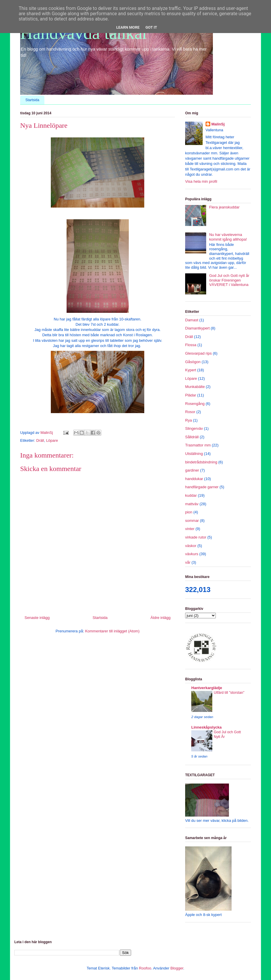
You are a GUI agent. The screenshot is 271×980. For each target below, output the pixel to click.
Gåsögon (193, 362)
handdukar (194, 479)
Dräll (40, 440)
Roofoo (145, 968)
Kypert (191, 370)
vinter (190, 529)
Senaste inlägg (37, 618)
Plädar (191, 395)
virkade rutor (196, 537)
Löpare (52, 440)
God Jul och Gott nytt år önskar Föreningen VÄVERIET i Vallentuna (229, 280)
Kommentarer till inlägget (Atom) (112, 631)
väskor (191, 546)
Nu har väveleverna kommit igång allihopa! (228, 237)
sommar (192, 521)
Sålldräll (192, 437)
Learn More (128, 27)
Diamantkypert (197, 328)
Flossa (191, 345)
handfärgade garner (202, 487)
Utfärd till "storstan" (229, 693)
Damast (192, 320)
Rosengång (195, 404)
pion (189, 512)
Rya (189, 420)
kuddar (191, 495)
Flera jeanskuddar (224, 207)
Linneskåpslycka (206, 727)
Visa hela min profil (201, 181)
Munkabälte (195, 387)
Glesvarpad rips (198, 353)
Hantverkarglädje (207, 688)
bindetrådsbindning (201, 462)
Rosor (190, 412)
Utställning (194, 454)
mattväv (192, 504)
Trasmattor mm (198, 445)
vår (188, 562)
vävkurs (192, 554)
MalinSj (218, 124)
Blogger (177, 968)
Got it (151, 27)
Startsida (32, 100)
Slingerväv (194, 428)
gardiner (192, 470)
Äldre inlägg (160, 618)
